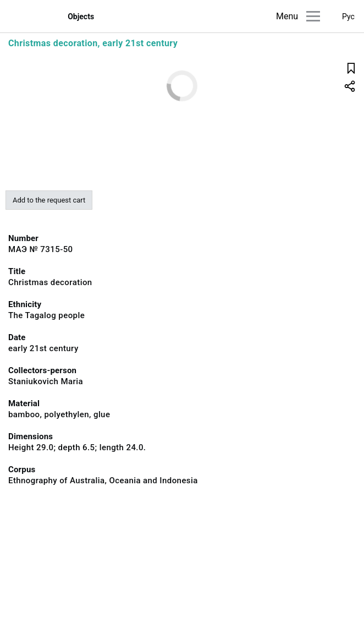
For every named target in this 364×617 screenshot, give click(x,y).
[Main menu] (313, 16)
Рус (348, 17)
